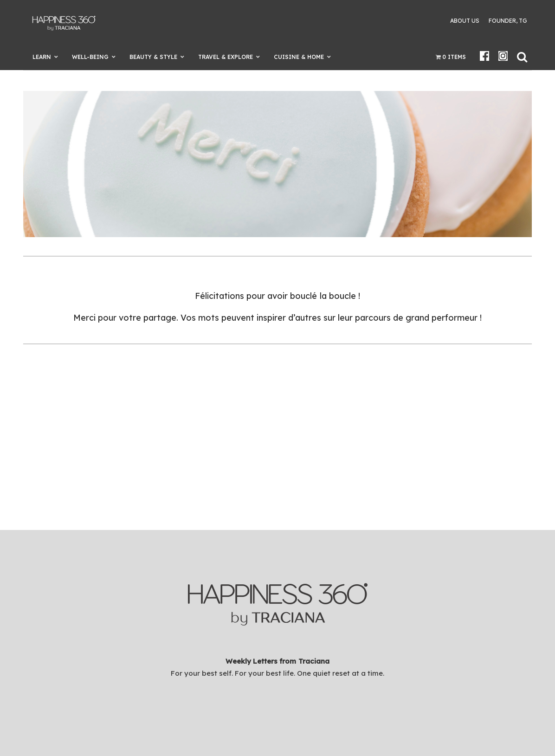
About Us (465, 21)
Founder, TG (508, 21)
